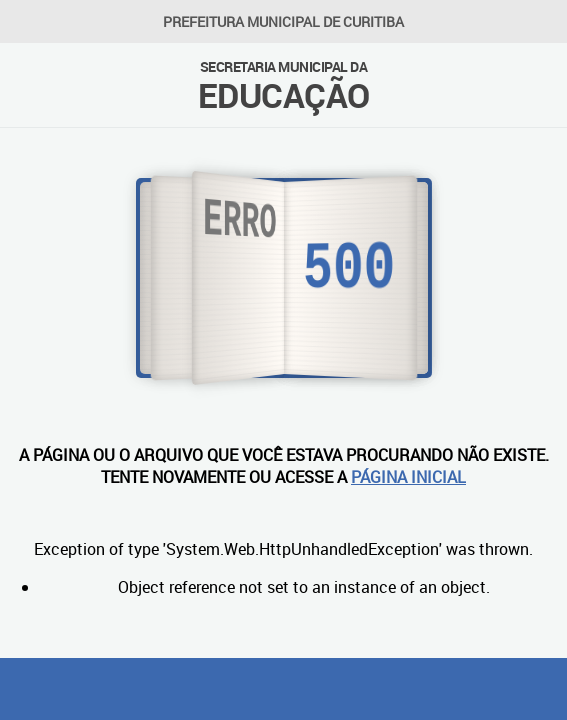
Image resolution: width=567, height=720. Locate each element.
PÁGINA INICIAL (408, 477)
